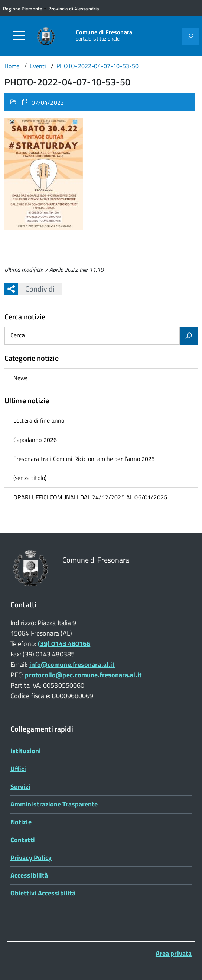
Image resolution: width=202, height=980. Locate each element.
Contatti (23, 840)
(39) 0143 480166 (64, 644)
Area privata (174, 953)
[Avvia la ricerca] (189, 336)
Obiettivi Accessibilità (43, 893)
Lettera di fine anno (39, 420)
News (21, 378)
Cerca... (19, 336)
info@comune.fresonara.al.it (72, 664)
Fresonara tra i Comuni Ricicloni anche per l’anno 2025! (85, 459)
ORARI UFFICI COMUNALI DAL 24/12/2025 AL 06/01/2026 (90, 497)
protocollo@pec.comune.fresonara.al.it (83, 675)
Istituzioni (26, 751)
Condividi (36, 289)
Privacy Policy (31, 858)
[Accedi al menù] (19, 35)
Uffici (18, 769)
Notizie (21, 822)
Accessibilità (29, 875)
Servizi (20, 787)
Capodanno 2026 (35, 440)
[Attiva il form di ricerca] (190, 36)
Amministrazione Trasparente (54, 804)
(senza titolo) (30, 478)
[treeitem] (101, 378)
